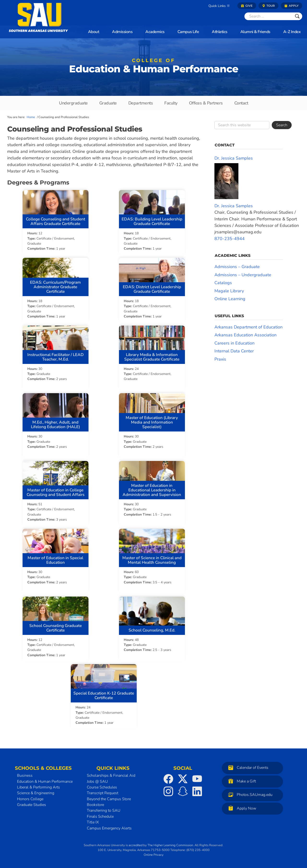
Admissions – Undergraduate (243, 275)
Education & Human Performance (154, 67)
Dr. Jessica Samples (234, 158)
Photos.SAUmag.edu (249, 793)
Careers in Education (234, 343)
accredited (136, 844)
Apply (292, 6)
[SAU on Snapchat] (183, 790)
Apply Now (241, 807)
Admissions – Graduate (237, 267)
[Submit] (297, 16)
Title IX (93, 821)
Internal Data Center (234, 351)
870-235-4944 (230, 239)
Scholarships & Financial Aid (111, 774)
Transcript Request (103, 792)
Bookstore (95, 803)
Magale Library (229, 291)
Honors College (30, 798)
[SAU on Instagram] (168, 790)
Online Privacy (154, 853)
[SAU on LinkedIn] (197, 790)
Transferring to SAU (104, 809)
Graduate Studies (32, 803)
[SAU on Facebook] (168, 777)
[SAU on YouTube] (197, 777)
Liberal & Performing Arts (38, 786)
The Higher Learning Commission (170, 844)
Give (247, 6)
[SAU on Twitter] (183, 777)
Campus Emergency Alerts (109, 827)
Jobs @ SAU (97, 780)
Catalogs (223, 283)
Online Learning (230, 299)
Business (25, 774)
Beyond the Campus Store (109, 798)
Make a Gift (241, 780)
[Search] (268, 16)
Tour (269, 6)
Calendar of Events (247, 766)
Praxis (220, 359)
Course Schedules (102, 786)
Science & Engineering (36, 792)
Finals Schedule (100, 815)
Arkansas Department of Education (248, 327)
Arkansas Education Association (245, 335)
